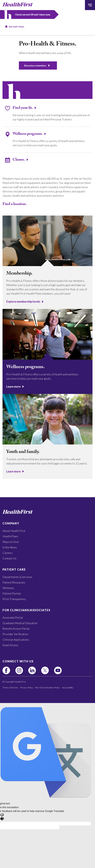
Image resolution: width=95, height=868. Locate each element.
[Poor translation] (2, 817)
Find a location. (15, 204)
